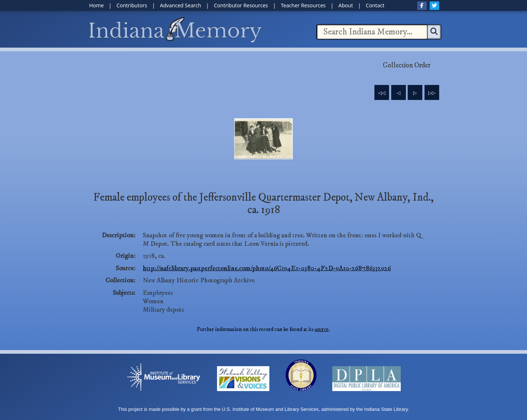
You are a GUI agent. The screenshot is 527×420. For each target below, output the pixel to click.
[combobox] (372, 32)
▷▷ (432, 93)
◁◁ (382, 93)
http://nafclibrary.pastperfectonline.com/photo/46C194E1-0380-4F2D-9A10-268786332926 (267, 268)
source (322, 329)
